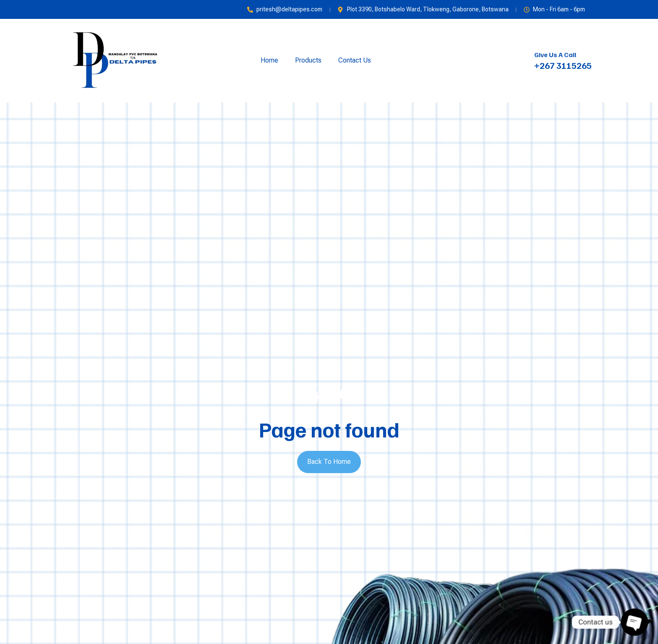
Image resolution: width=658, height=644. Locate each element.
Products (308, 60)
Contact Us (355, 60)
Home (269, 60)
